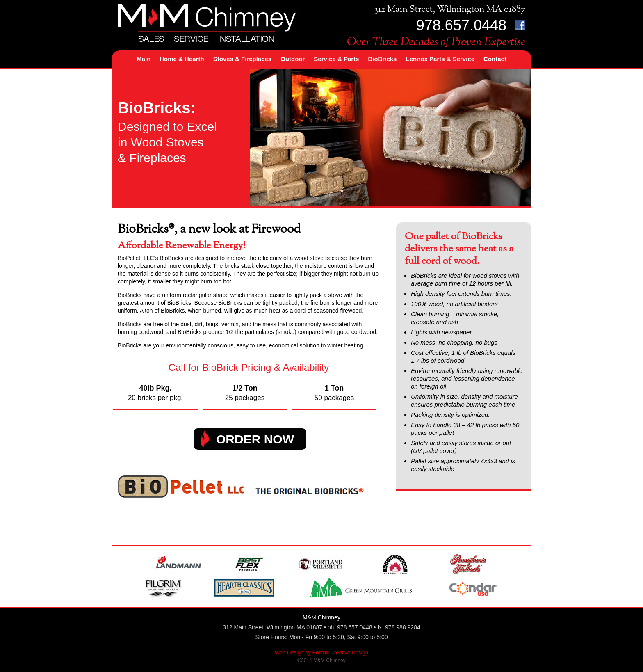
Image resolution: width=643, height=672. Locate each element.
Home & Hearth (182, 59)
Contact (495, 59)
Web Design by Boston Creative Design (321, 653)
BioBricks (382, 59)
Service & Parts (336, 59)
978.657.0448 (461, 25)
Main (144, 59)
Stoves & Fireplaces (243, 59)
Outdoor (293, 59)
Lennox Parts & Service (440, 59)
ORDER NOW (255, 439)
